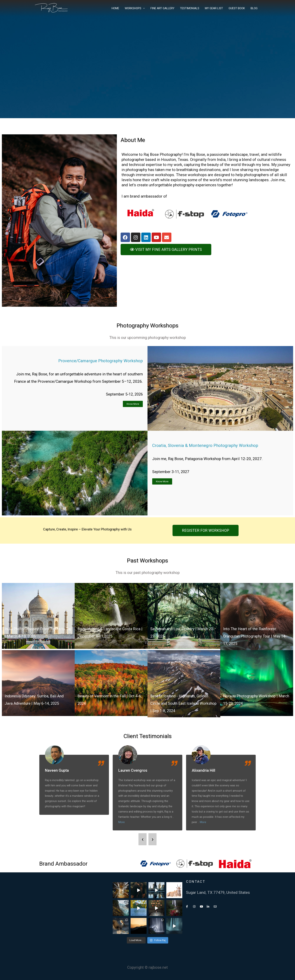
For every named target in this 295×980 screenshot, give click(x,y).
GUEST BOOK (237, 8)
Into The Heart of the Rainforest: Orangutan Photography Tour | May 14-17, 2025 (257, 636)
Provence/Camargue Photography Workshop (96, 361)
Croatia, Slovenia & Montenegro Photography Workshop (210, 445)
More (122, 822)
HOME (115, 8)
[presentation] (143, 839)
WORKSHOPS (133, 8)
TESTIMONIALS (190, 8)
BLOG (254, 8)
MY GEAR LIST (214, 8)
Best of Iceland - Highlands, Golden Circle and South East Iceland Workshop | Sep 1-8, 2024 (181, 703)
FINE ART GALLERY (162, 8)
